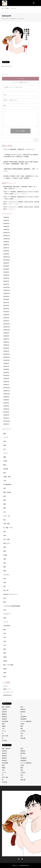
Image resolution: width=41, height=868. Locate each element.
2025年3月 (6, 245)
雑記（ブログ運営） (9, 665)
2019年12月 (7, 354)
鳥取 (5, 630)
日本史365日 (7, 626)
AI (21, 714)
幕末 (22, 729)
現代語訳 (6, 469)
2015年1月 (6, 424)
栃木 (5, 473)
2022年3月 (6, 315)
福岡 (5, 504)
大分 (5, 645)
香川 (5, 488)
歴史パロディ (7, 543)
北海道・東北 (7, 477)
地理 (3, 724)
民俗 (22, 707)
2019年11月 (7, 357)
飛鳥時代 (4, 714)
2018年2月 (6, 415)
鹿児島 (5, 661)
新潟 (5, 677)
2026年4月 (6, 220)
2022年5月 (6, 309)
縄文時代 (4, 717)
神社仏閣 (23, 738)
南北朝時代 (23, 719)
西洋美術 (23, 712)
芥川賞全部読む (8, 484)
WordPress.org (7, 695)
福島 (5, 649)
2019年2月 (6, 382)
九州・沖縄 (6, 539)
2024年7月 (6, 248)
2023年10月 (7, 260)
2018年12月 (7, 388)
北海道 (5, 555)
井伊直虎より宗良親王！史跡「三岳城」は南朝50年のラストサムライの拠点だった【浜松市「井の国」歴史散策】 (21, 177)
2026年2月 (6, 227)
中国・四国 (6, 524)
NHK (5, 579)
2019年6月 (6, 369)
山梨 (5, 441)
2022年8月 (6, 299)
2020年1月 (6, 351)
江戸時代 (23, 731)
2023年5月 (6, 272)
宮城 (5, 618)
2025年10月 (7, 239)
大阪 (5, 641)
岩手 (5, 586)
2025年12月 (7, 233)
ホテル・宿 (6, 516)
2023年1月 (6, 284)
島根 (5, 567)
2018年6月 (6, 403)
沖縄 (5, 673)
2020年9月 (6, 333)
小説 (3, 729)
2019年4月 (6, 376)
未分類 (5, 461)
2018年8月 (6, 400)
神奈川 (5, 669)
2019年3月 (6, 379)
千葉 (5, 610)
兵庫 (5, 583)
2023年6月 (6, 269)
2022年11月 (7, 290)
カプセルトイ (7, 614)
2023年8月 (6, 266)
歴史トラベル (16, 865)
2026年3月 (6, 224)
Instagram (19, 859)
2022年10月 (7, 293)
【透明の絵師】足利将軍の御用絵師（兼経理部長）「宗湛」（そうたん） (21, 170)
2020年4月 (6, 345)
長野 (5, 653)
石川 (5, 449)
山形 (5, 633)
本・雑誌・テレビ (8, 528)
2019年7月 (6, 366)
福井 (5, 500)
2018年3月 (6, 412)
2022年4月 (6, 312)
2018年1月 (6, 418)
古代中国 (4, 741)
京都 (5, 559)
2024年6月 (6, 251)
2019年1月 (6, 385)
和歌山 (5, 657)
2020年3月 (6, 348)
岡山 (5, 520)
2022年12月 (7, 287)
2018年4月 (6, 409)
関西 (5, 508)
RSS (22, 859)
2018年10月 (7, 394)
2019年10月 (7, 360)
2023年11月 (7, 257)
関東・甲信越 (7, 492)
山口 (5, 512)
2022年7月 (6, 303)
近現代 (22, 724)
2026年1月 (6, 230)
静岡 (5, 434)
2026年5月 (6, 217)
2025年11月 (7, 236)
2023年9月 (6, 263)
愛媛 (5, 457)
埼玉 (5, 637)
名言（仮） (6, 590)
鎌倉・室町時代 (6, 707)
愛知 (5, 465)
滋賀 (5, 445)
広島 (5, 536)
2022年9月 (6, 296)
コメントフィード (8, 692)
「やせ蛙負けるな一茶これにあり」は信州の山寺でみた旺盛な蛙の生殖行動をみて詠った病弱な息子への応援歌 (21, 156)
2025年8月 (6, 242)
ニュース (6, 437)
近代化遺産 (5, 721)
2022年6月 (6, 306)
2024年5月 (6, 254)
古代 (22, 736)
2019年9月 (6, 363)
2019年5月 (6, 373)
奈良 (5, 563)
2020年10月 (7, 330)
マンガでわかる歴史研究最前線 (12, 606)
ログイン (6, 686)
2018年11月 (7, 391)
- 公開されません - (11, 100)
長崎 (5, 551)
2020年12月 (7, 324)
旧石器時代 (23, 717)
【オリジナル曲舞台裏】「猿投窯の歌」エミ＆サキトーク (19, 149)
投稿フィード (7, 689)
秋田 (5, 602)
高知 (5, 547)
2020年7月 (6, 339)
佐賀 (5, 598)
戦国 (22, 726)
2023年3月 (6, 278)
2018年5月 (6, 406)
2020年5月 (6, 342)
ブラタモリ (6, 575)
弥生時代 (4, 719)
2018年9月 (6, 397)
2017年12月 (7, 421)
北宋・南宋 (5, 736)
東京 (5, 532)
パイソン (6, 453)
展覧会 (4, 726)
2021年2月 (6, 318)
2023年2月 (6, 281)
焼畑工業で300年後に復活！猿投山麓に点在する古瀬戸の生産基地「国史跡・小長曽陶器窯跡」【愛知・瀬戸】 (21, 163)
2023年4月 (6, 275)
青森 (5, 571)
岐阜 (5, 496)
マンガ (4, 731)
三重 (5, 481)
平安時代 (4, 709)
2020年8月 (6, 336)
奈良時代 (4, 712)
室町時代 (23, 709)
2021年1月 (6, 321)
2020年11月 (7, 327)
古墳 (22, 733)
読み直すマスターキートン (11, 594)
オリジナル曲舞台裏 (26, 721)
